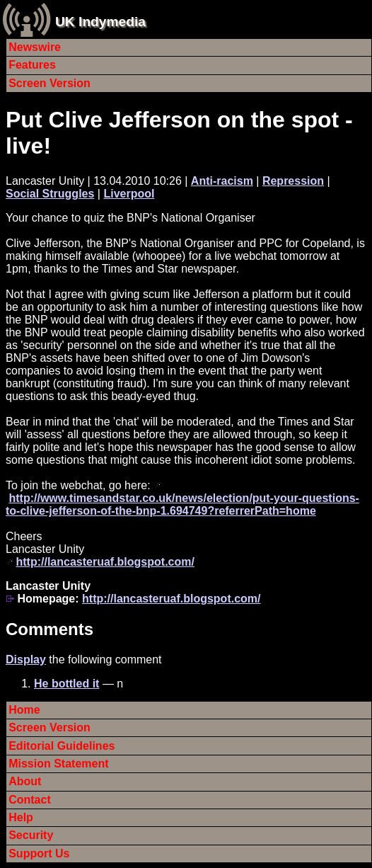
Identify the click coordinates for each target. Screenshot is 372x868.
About (25, 781)
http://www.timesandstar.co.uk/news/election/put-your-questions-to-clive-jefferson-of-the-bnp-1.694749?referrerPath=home (182, 504)
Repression (293, 181)
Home (24, 710)
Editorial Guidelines (62, 746)
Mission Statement (58, 764)
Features (32, 65)
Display (26, 659)
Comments (50, 629)
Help (21, 817)
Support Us (39, 853)
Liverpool (129, 194)
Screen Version (50, 83)
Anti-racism (222, 181)
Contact (30, 800)
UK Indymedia (100, 22)
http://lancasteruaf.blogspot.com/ (105, 562)
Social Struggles (50, 194)
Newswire (35, 47)
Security (31, 835)
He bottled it (66, 684)
